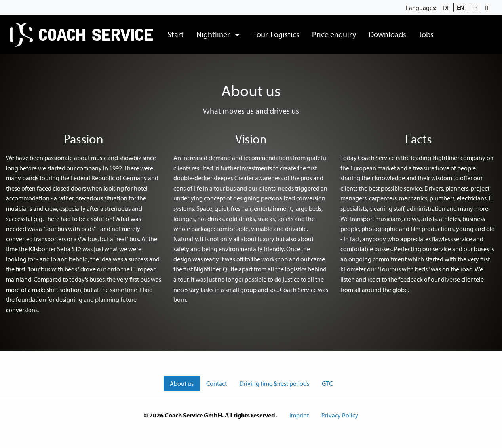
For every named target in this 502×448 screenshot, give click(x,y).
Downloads (387, 34)
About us (182, 383)
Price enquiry (334, 34)
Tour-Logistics (276, 34)
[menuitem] (82, 34)
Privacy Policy (340, 415)
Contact (217, 383)
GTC (327, 383)
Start (176, 34)
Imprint (299, 415)
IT (487, 8)
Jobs (426, 34)
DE (446, 8)
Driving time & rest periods (274, 383)
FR (474, 8)
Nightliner (213, 34)
